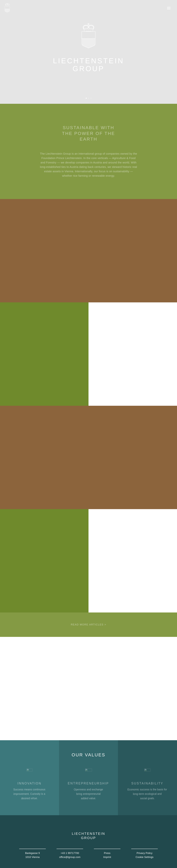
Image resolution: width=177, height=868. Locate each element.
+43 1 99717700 (70, 853)
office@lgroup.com (70, 857)
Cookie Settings (145, 857)
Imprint (107, 857)
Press (107, 853)
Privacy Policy (145, 853)
